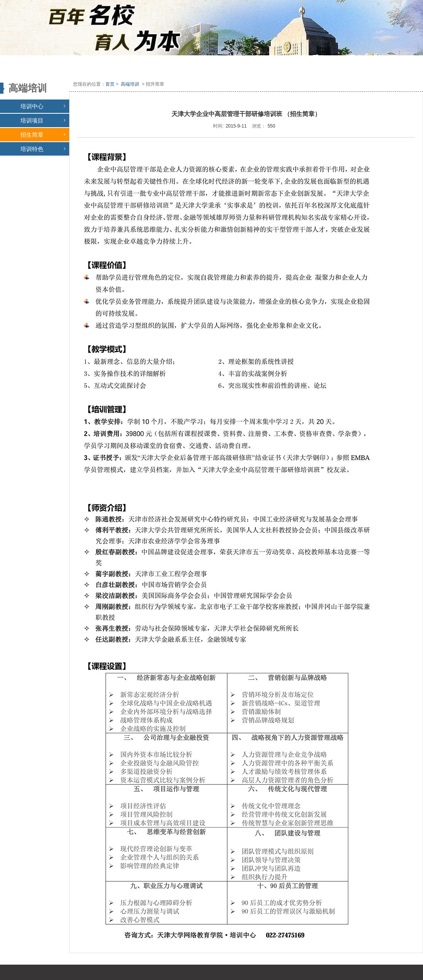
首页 (110, 84)
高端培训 (130, 84)
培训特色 (43, 149)
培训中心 (43, 106)
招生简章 (43, 135)
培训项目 (43, 120)
